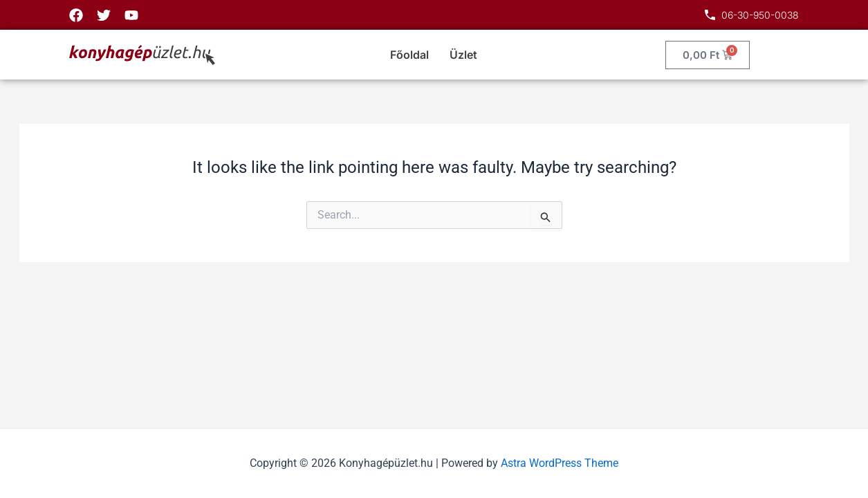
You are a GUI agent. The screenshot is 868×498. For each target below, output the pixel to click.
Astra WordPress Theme (560, 463)
